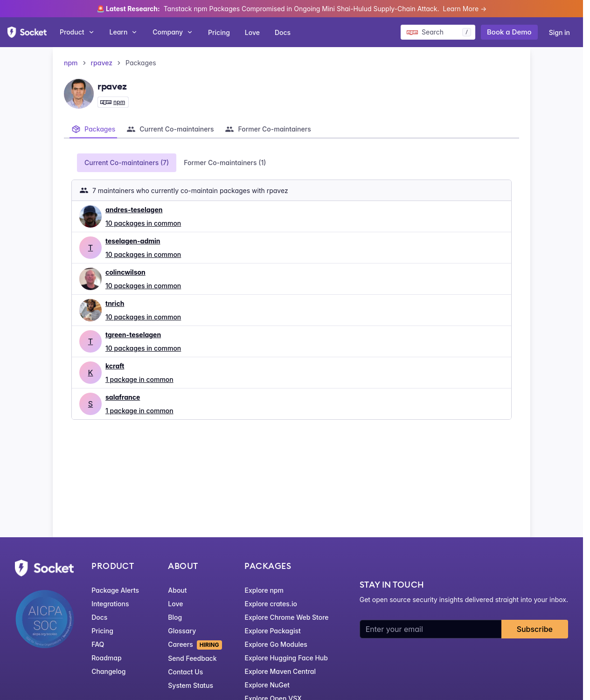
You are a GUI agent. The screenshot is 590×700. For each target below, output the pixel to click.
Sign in (559, 32)
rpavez (102, 63)
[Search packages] (438, 32)
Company (173, 32)
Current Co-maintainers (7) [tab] (127, 163)
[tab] (93, 129)
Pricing (219, 32)
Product (77, 32)
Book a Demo (509, 32)
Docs (283, 32)
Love (252, 32)
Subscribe (535, 629)
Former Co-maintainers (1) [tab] (225, 163)
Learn (124, 32)
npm (71, 63)
